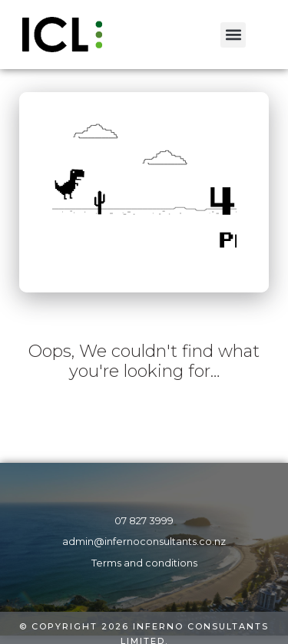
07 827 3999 (144, 521)
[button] (233, 35)
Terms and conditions (144, 563)
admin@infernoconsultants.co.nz (144, 542)
